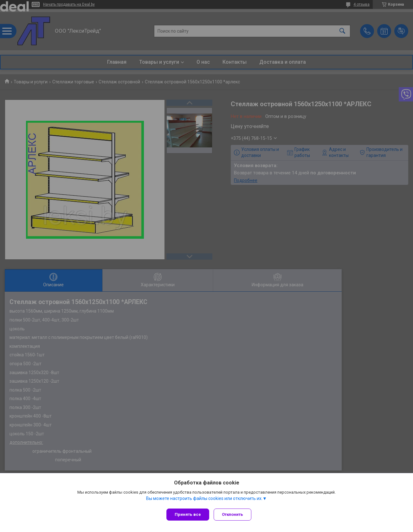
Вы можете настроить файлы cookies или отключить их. (204, 500)
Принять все (188, 514)
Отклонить (234, 514)
